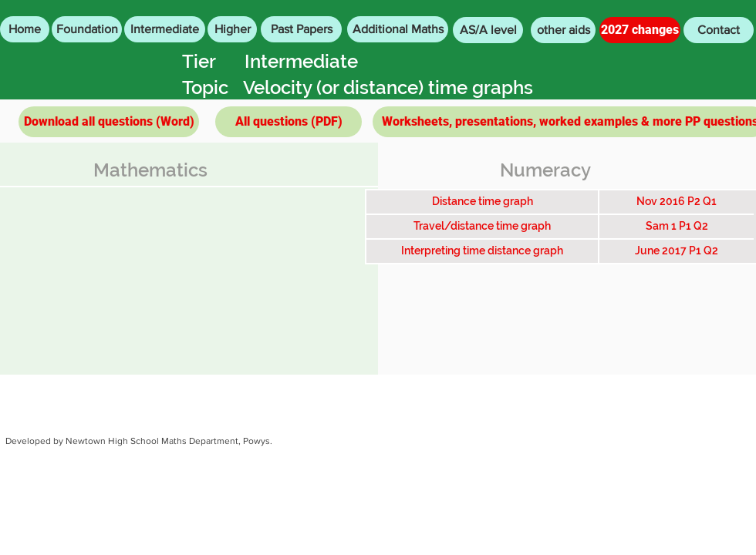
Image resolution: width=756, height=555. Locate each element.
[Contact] (719, 30)
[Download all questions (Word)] (109, 122)
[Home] (25, 29)
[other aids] (563, 30)
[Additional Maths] (398, 29)
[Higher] (232, 29)
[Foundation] (87, 29)
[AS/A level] (488, 30)
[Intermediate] (165, 29)
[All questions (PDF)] (289, 122)
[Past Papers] (301, 29)
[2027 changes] (640, 30)
